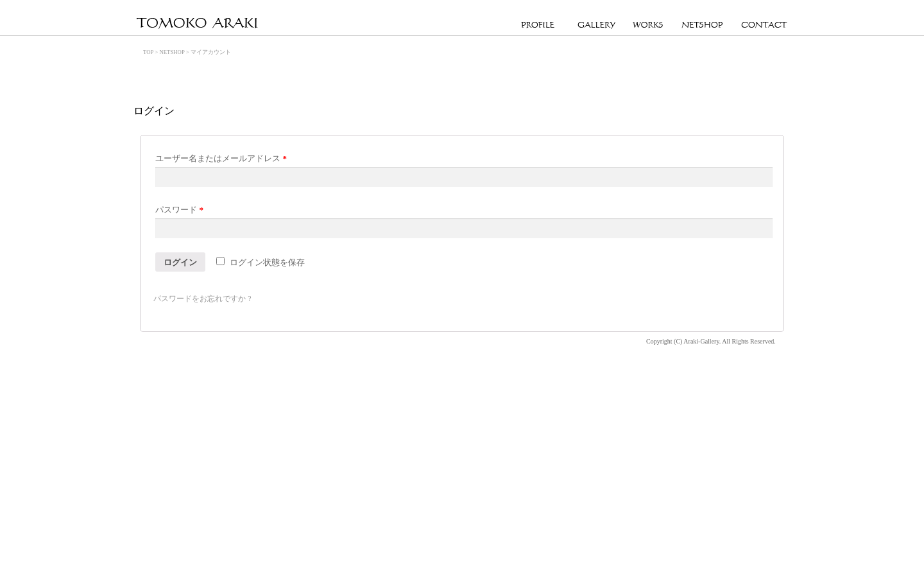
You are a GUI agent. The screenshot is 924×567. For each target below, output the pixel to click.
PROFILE (540, 26)
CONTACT (765, 26)
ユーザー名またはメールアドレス (221, 158)
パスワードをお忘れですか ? (202, 299)
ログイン (180, 262)
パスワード (179, 210)
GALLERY (596, 26)
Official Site (197, 24)
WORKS (648, 26)
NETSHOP (702, 26)
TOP (148, 52)
